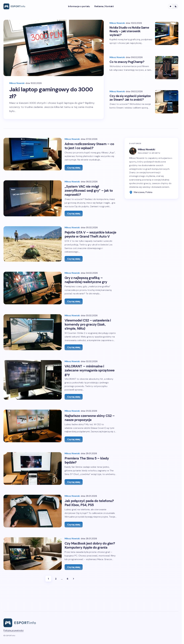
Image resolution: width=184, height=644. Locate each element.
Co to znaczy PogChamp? (127, 61)
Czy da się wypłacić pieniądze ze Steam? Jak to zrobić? (130, 97)
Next (73, 602)
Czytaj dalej (74, 169)
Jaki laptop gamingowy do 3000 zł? (45, 93)
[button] (173, 6)
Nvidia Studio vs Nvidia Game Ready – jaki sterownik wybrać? (129, 29)
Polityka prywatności (14, 641)
